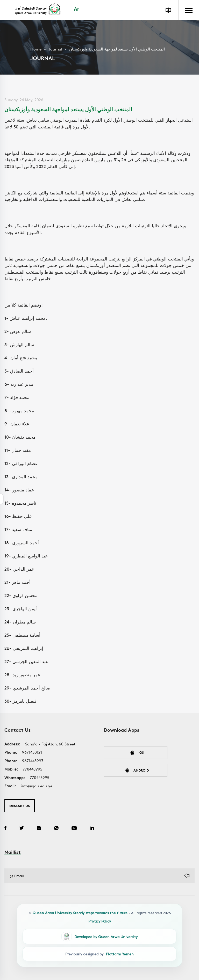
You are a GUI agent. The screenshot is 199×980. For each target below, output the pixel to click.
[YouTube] (74, 829)
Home (36, 49)
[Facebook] (5, 829)
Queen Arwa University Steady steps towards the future (80, 913)
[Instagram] (39, 829)
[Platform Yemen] (99, 954)
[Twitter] (22, 829)
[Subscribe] (187, 876)
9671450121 (32, 752)
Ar (76, 10)
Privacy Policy (100, 921)
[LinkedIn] (92, 829)
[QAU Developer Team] (99, 937)
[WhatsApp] (56, 829)
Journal (55, 49)
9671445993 (33, 761)
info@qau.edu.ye (37, 786)
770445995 (33, 769)
